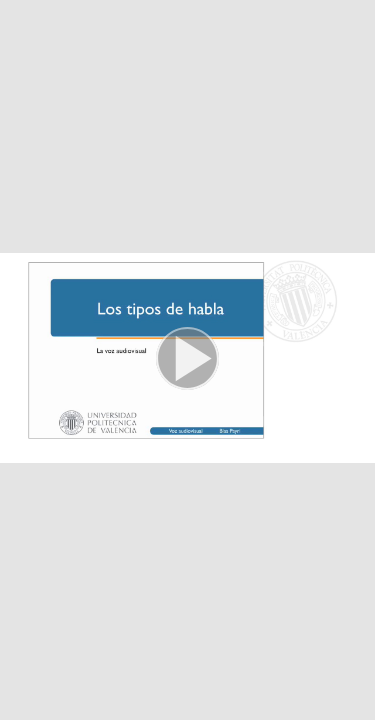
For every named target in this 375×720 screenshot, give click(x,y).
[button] (187, 360)
